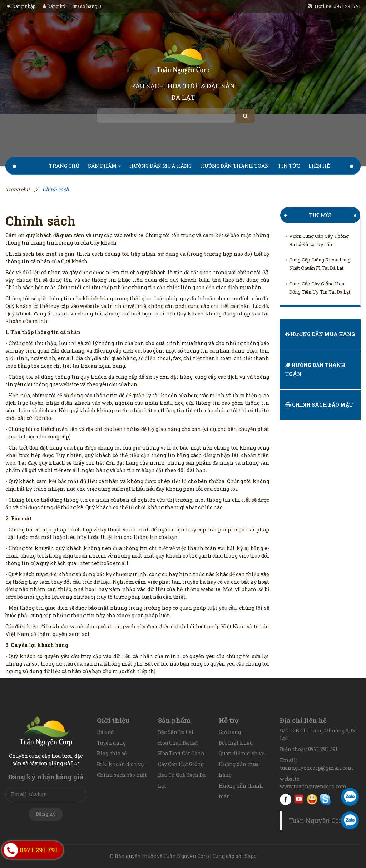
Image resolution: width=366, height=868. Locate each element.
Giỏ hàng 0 (87, 6)
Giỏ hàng (230, 732)
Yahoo (312, 799)
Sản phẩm (104, 166)
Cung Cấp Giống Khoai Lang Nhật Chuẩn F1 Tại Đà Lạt (320, 264)
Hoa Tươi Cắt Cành (181, 753)
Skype (325, 799)
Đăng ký (54, 6)
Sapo (251, 856)
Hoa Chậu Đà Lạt (178, 743)
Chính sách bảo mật (319, 405)
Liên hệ (319, 166)
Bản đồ (105, 732)
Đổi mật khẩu (236, 743)
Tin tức (289, 166)
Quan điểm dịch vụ (242, 753)
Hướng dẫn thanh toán (235, 166)
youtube (299, 799)
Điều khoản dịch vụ (120, 764)
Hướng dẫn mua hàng (160, 166)
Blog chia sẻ (112, 753)
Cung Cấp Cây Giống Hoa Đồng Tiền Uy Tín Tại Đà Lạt (320, 288)
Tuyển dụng (111, 743)
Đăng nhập (22, 6)
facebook (286, 799)
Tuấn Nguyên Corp (317, 821)
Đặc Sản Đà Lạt (176, 732)
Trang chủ (64, 166)
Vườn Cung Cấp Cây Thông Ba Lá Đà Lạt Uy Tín (319, 240)
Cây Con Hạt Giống (181, 764)
